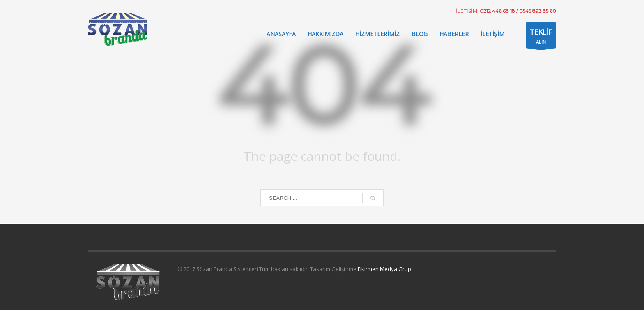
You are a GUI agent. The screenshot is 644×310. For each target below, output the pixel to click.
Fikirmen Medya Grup (384, 269)
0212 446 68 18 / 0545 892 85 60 (518, 11)
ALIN (541, 37)
